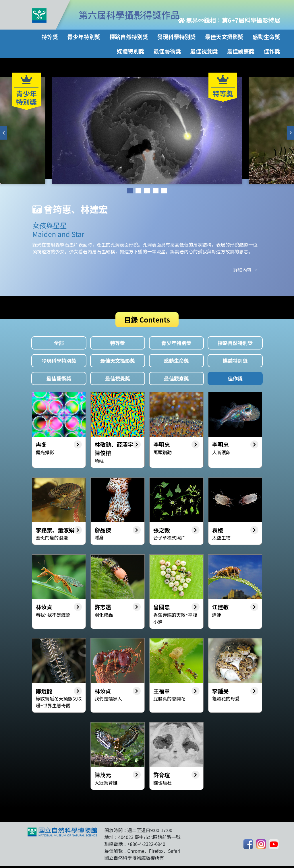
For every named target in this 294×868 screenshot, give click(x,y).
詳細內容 (242, 270)
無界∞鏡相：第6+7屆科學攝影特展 (229, 20)
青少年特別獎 (84, 37)
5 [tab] (164, 191)
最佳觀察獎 (241, 51)
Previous (3, 133)
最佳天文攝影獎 (224, 37)
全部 (59, 343)
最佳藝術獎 (167, 51)
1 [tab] (130, 191)
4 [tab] (156, 191)
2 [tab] (138, 191)
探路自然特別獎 (129, 37)
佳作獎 (272, 51)
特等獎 (50, 37)
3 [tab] (147, 191)
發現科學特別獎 (176, 37)
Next (291, 133)
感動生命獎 (266, 37)
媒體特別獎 (131, 51)
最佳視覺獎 (204, 51)
